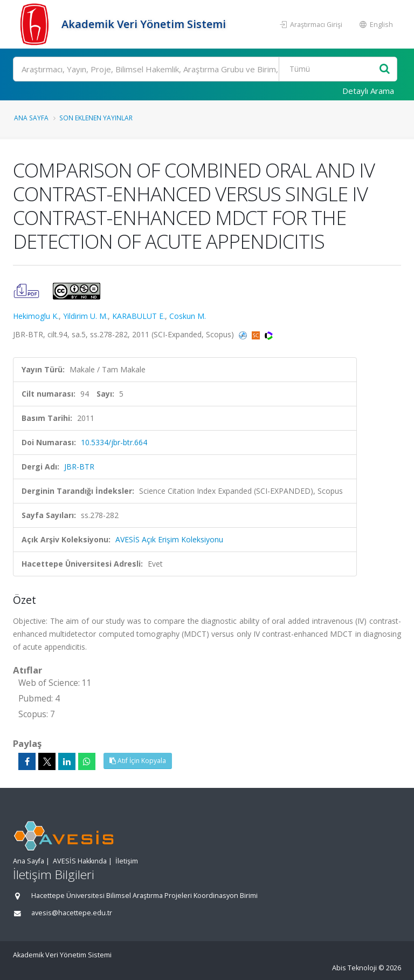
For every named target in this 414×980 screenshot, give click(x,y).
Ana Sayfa (31, 118)
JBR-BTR (79, 467)
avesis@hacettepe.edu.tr (72, 913)
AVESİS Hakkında (80, 861)
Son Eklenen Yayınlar (96, 118)
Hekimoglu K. (36, 316)
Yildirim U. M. (85, 316)
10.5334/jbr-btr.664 (114, 442)
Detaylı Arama (368, 91)
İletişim (127, 861)
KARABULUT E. (139, 316)
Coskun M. (188, 316)
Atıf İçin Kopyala (138, 761)
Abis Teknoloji (354, 968)
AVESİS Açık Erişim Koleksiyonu (169, 539)
